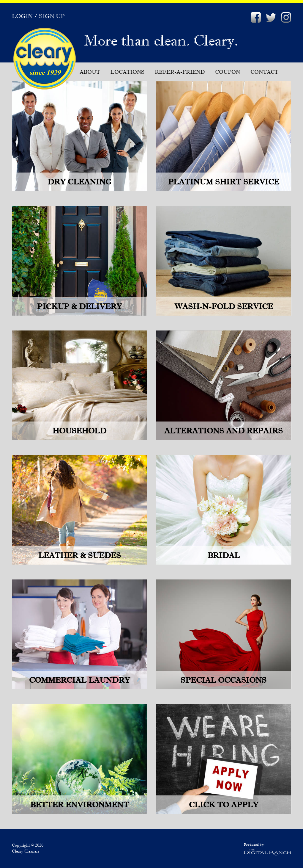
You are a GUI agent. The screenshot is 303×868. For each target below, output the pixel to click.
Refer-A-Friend (180, 72)
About (90, 72)
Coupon (228, 72)
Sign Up (52, 16)
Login (22, 16)
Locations (127, 72)
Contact (264, 72)
